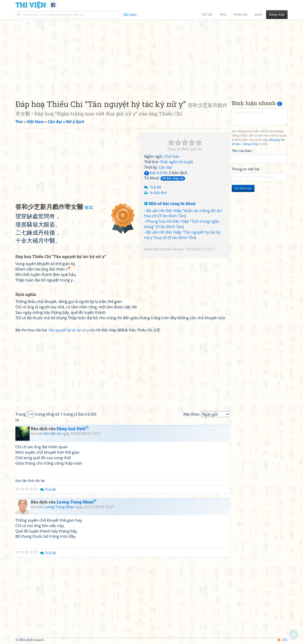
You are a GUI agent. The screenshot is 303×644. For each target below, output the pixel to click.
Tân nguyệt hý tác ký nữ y (68, 330)
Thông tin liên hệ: (246, 169)
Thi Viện (31, 5)
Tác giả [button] (207, 14)
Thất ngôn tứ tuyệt (176, 162)
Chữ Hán (172, 156)
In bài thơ (158, 193)
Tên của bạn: (242, 151)
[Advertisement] (151, 56)
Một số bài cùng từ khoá (170, 204)
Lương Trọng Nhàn (76, 502)
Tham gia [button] (240, 14)
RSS (283, 640)
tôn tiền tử (168, 249)
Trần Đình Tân (172, 216)
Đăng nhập (277, 14)
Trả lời (155, 187)
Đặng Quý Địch (73, 429)
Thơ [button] (223, 14)
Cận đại (165, 167)
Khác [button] (258, 14)
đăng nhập (251, 144)
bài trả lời (156, 173)
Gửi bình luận (243, 188)
